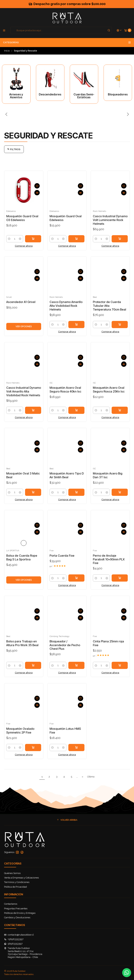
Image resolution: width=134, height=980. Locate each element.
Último (91, 777)
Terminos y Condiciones (17, 882)
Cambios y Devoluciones (17, 917)
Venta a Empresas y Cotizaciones (21, 878)
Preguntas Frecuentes (16, 909)
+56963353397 (14, 939)
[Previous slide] (7, 114)
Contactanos (11, 904)
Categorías (67, 43)
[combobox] (61, 30)
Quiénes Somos (12, 873)
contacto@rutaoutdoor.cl (19, 935)
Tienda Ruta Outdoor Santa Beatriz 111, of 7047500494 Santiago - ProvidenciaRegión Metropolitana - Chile (23, 953)
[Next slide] (127, 114)
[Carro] (128, 30)
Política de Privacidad (15, 887)
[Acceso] (119, 30)
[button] (67, 820)
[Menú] (4, 30)
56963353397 (13, 944)
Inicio (7, 51)
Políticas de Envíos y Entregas (20, 913)
